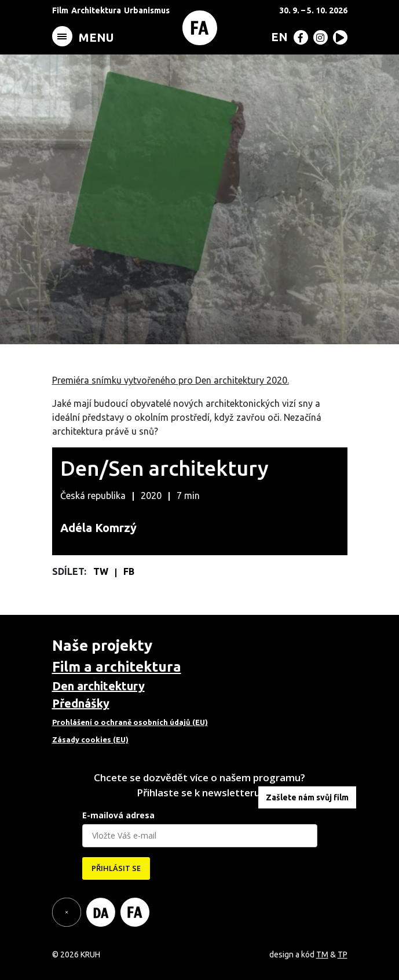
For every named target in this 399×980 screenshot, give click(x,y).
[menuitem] (277, 37)
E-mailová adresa (118, 815)
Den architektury (98, 686)
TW (102, 571)
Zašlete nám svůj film (307, 797)
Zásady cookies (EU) (90, 739)
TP (343, 955)
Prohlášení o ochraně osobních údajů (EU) (130, 722)
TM (322, 955)
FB (129, 571)
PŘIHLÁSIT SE (116, 868)
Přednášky (81, 703)
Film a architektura (117, 667)
